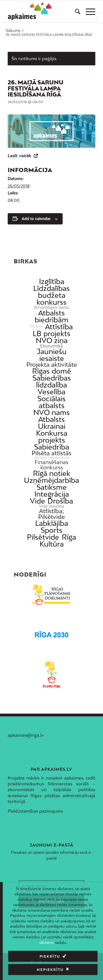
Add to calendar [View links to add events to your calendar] (36, 219)
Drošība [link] (60, 501)
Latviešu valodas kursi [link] (51, 458)
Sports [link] (51, 530)
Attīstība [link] (59, 327)
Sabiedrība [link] (52, 447)
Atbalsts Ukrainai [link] (52, 423)
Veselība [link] (51, 392)
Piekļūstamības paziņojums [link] (35, 811)
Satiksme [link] (52, 487)
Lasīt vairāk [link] (20, 156)
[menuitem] (75, 11)
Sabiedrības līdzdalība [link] (52, 381)
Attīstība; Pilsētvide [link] (51, 514)
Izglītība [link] (52, 281)
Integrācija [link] (52, 494)
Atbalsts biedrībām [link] (51, 316)
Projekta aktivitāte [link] (52, 365)
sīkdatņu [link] (47, 942)
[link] (100, 18)
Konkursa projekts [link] (52, 437)
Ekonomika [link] (51, 346)
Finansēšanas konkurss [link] (51, 465)
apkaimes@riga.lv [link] (26, 735)
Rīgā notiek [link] (52, 473)
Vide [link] (37, 501)
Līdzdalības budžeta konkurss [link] (51, 295)
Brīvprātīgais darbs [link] (51, 307)
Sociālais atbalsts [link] (51, 402)
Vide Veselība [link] (52, 506)
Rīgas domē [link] (52, 371)
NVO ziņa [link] (52, 340)
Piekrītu (50, 956)
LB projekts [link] (51, 334)
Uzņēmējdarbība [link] (51, 480)
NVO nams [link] (51, 412)
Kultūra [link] (52, 544)
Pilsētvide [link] (43, 537)
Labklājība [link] (52, 523)
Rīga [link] (69, 537)
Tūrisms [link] (36, 326)
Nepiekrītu (50, 970)
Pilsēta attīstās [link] (51, 453)
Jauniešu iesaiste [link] (52, 355)
